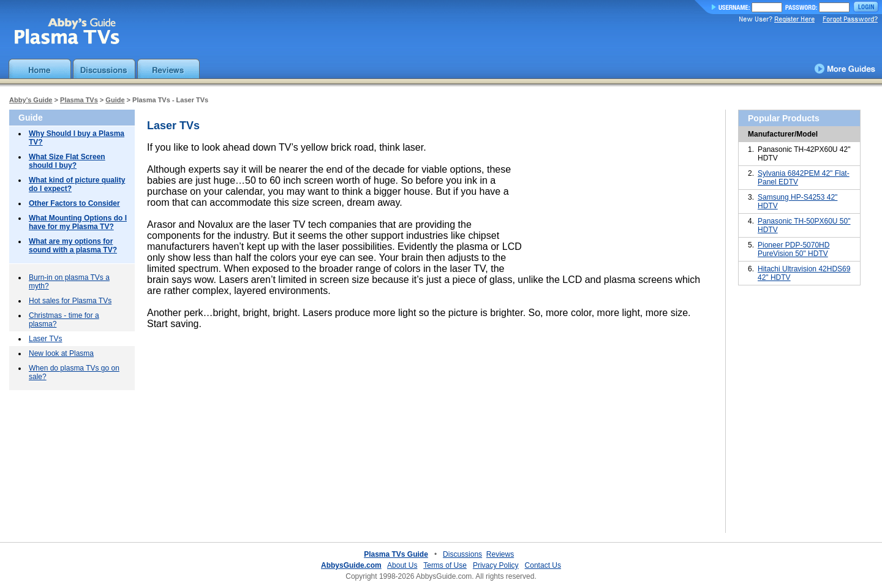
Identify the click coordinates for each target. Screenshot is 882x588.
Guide (115, 100)
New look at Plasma (61, 353)
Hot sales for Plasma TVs (70, 301)
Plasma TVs (79, 100)
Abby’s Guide (31, 100)
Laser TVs (45, 339)
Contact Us (543, 565)
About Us (402, 565)
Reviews (500, 554)
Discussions (462, 554)
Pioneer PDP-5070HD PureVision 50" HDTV (793, 249)
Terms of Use (445, 565)
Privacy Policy (496, 565)
